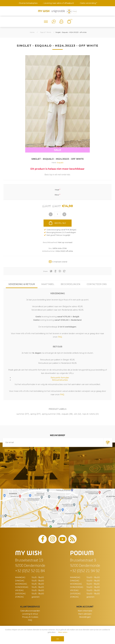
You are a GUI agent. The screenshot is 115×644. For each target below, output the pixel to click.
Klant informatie (85, 611)
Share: (45, 271)
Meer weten (63, 632)
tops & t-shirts (89, 414)
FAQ (30, 620)
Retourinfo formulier (60, 378)
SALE (58, 150)
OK (58, 639)
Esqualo (60, 163)
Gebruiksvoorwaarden (30, 611)
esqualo (65, 414)
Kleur (57, 195)
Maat (57, 190)
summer (20, 414)
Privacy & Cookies (30, 617)
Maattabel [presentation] (48, 284)
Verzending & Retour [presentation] (22, 284)
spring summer (49, 414)
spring (33, 414)
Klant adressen (85, 614)
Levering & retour (30, 614)
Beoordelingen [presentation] (70, 284)
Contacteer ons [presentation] (97, 284)
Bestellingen (85, 617)
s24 (76, 414)
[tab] (22, 284)
